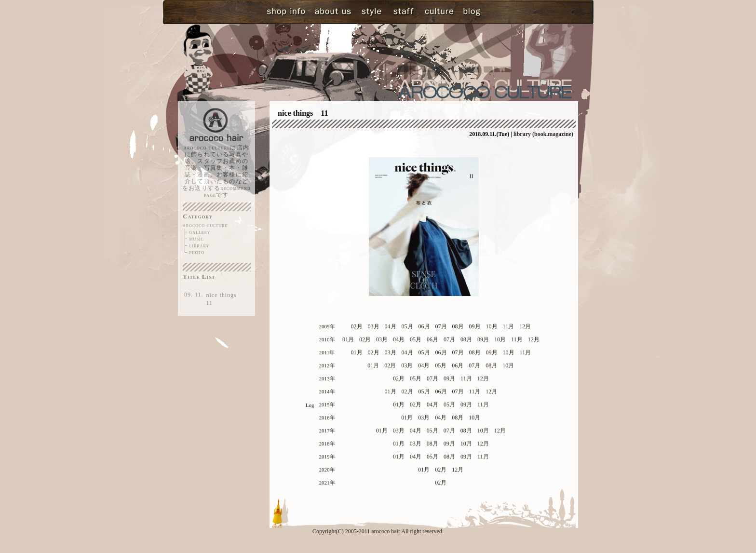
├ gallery (196, 232)
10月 (492, 326)
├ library (196, 245)
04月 (391, 326)
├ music (193, 239)
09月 (475, 326)
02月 (357, 326)
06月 (424, 326)
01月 (348, 339)
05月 (407, 326)
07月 (441, 326)
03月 (374, 326)
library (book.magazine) (543, 134)
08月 (458, 326)
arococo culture (205, 225)
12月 (525, 326)
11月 (509, 326)
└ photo (194, 252)
